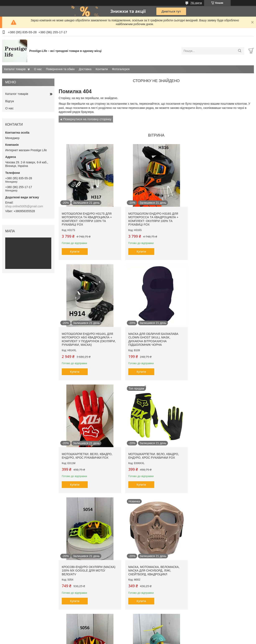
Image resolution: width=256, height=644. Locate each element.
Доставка (85, 69)
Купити (75, 251)
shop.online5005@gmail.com (24, 206)
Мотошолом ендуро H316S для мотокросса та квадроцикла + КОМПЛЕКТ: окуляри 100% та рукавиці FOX (152, 218)
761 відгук (196, 3)
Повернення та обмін (60, 69)
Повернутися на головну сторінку (87, 119)
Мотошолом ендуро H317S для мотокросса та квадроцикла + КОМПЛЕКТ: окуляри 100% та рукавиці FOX (87, 218)
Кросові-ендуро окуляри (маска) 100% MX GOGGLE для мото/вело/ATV (89, 455)
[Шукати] (240, 51)
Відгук (10, 101)
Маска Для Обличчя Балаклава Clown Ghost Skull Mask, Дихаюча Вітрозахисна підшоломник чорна (87, 338)
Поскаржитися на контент (130, 640)
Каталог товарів (15, 69)
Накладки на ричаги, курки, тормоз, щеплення (150, 569)
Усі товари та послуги (155, 618)
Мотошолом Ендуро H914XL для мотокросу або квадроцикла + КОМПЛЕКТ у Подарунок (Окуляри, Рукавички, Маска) (220, 218)
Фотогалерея (121, 69)
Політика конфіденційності (163, 640)
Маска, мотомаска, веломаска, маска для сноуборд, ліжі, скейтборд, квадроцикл (153, 455)
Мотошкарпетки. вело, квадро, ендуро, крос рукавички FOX (153, 334)
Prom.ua (147, 636)
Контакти (102, 69)
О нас (38, 69)
